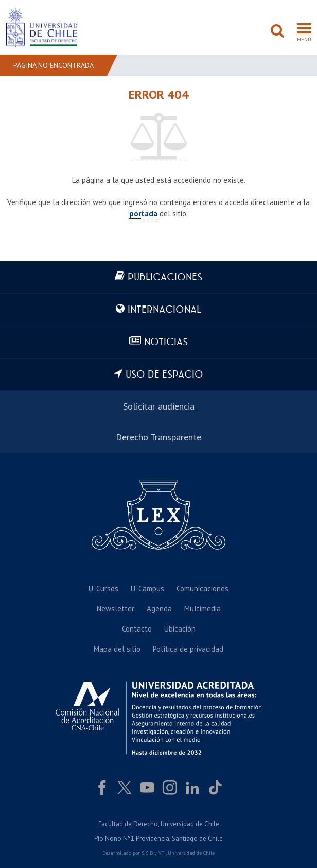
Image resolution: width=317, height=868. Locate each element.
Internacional (164, 310)
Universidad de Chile (191, 853)
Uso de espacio (164, 375)
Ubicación (180, 629)
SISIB (147, 853)
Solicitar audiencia (159, 406)
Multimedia (202, 609)
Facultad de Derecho (128, 824)
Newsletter (116, 609)
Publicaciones (165, 277)
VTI (162, 853)
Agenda (159, 609)
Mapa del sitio (117, 649)
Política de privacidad (188, 649)
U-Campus (147, 589)
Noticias (166, 342)
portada (143, 214)
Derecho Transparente (158, 437)
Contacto (137, 629)
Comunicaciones (202, 589)
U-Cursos (103, 589)
